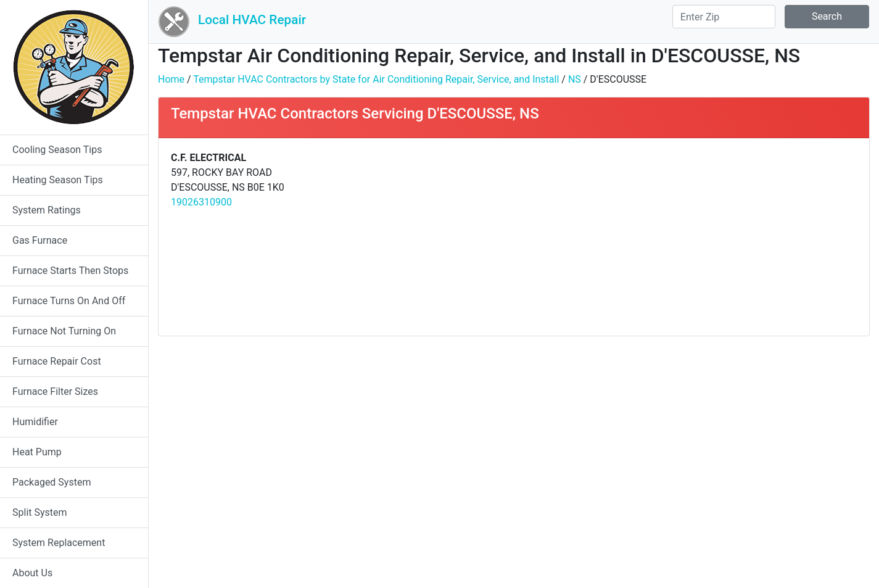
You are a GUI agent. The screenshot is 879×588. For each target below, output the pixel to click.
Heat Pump (37, 452)
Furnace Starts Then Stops (70, 271)
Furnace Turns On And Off (69, 301)
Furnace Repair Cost (57, 361)
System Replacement (59, 543)
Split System (40, 512)
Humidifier (35, 422)
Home (171, 79)
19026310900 (201, 202)
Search (827, 16)
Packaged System (52, 482)
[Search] (724, 17)
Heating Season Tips (58, 180)
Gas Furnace (40, 240)
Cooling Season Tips (57, 150)
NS (575, 79)
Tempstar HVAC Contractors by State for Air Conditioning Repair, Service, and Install (376, 79)
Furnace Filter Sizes (55, 391)
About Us (32, 573)
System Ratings (47, 210)
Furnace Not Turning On (64, 331)
